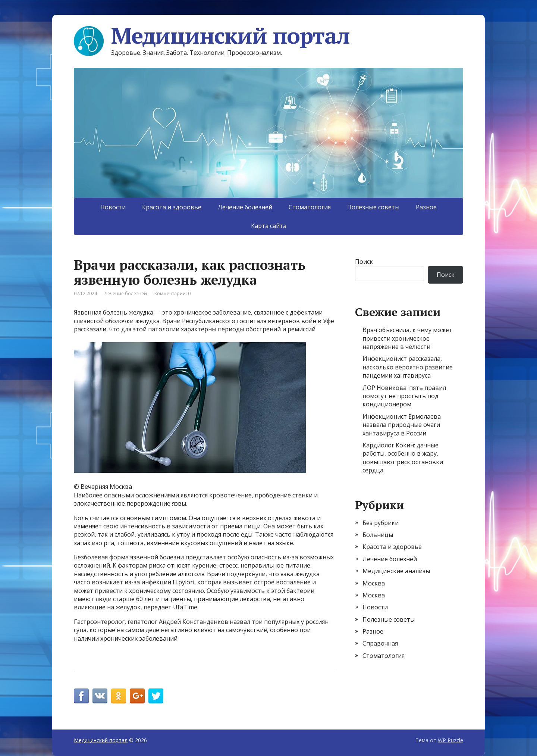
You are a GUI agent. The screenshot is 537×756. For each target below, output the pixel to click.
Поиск (364, 262)
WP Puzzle (450, 740)
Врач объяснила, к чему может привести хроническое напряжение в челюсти (407, 338)
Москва (374, 583)
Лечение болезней (245, 207)
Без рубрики (381, 523)
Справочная (380, 643)
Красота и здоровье (172, 207)
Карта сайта (269, 226)
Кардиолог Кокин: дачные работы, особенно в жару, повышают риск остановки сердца (403, 458)
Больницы (378, 535)
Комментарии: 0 (172, 293)
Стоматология (310, 207)
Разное (426, 207)
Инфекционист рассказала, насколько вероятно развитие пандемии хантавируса (408, 367)
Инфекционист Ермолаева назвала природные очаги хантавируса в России (402, 425)
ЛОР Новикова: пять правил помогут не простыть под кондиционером (404, 396)
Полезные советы (373, 207)
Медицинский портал (212, 35)
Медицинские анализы (396, 571)
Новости (113, 207)
